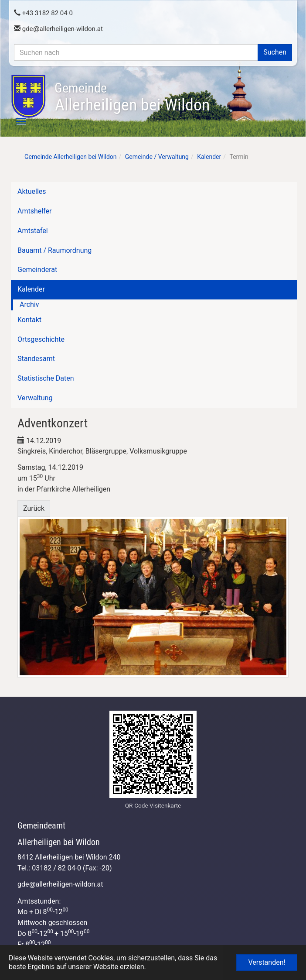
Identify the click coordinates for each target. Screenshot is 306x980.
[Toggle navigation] (16, 121)
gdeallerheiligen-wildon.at (58, 29)
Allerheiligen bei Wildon (132, 97)
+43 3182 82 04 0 (43, 13)
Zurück (34, 508)
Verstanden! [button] (267, 962)
